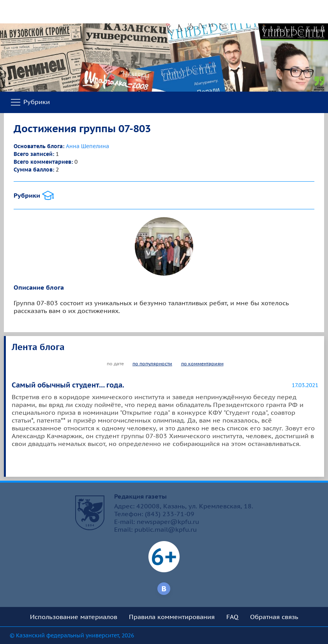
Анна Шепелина (87, 146)
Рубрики (30, 103)
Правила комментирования (172, 617)
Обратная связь (274, 617)
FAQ (232, 617)
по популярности (152, 364)
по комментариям (202, 364)
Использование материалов (74, 617)
